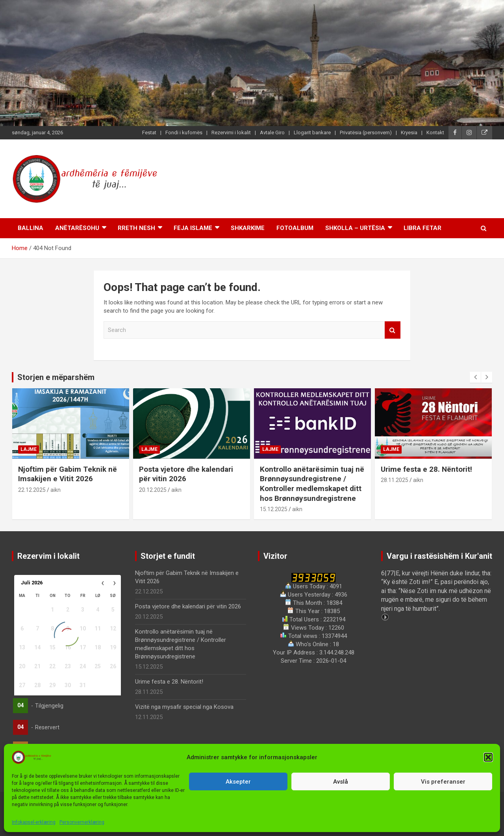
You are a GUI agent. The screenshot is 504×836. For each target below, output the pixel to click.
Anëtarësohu (77, 228)
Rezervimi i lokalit (231, 133)
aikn (56, 490)
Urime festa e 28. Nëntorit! (426, 469)
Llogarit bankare (312, 133)
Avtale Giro (272, 133)
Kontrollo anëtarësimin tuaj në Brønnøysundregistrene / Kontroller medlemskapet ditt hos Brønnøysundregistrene (312, 484)
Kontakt (435, 133)
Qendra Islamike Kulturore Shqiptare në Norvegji (242, 822)
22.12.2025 (32, 490)
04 (20, 705)
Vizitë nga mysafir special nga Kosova (184, 707)
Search (393, 330)
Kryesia (409, 133)
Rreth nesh (136, 228)
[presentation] (475, 377)
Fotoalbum (295, 228)
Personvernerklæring (341, 822)
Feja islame (193, 228)
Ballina (31, 228)
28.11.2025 (395, 480)
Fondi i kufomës (184, 133)
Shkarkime (248, 228)
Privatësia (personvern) (366, 133)
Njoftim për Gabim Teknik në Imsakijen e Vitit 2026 (68, 474)
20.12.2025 (153, 490)
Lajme (29, 449)
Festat (149, 133)
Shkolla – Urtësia (355, 228)
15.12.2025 (274, 509)
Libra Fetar (422, 228)
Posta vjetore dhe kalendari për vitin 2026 (186, 474)
